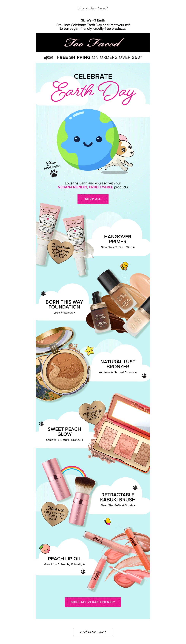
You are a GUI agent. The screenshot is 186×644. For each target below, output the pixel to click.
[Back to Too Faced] (93, 632)
